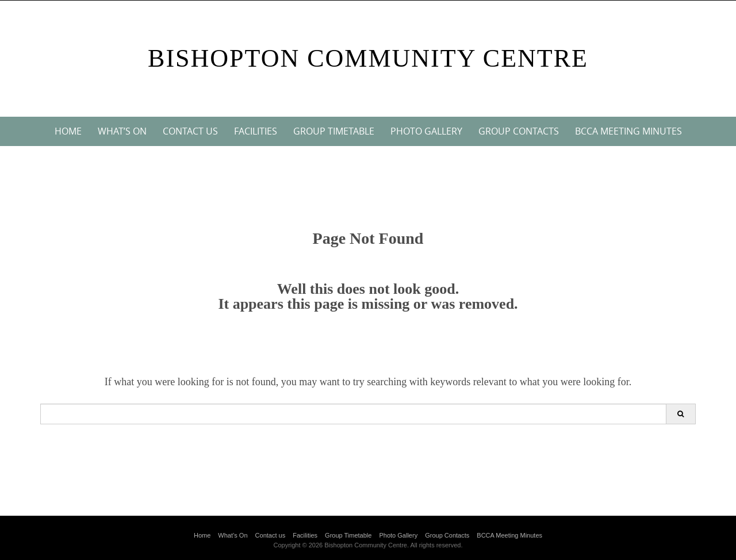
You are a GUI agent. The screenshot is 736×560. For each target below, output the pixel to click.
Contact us (190, 131)
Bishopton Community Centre (368, 58)
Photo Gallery (426, 131)
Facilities (256, 131)
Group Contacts (519, 131)
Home (68, 131)
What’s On (122, 131)
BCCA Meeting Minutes (628, 131)
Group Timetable (334, 131)
